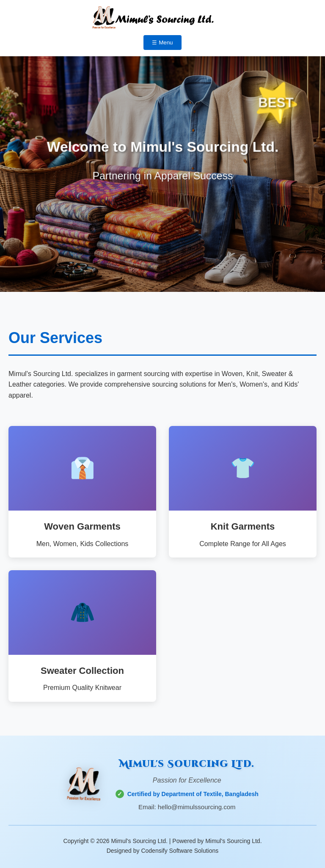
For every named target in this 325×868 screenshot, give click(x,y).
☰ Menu (162, 43)
